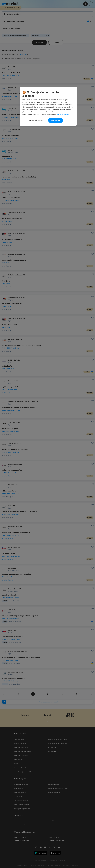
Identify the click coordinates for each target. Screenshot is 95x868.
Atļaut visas (56, 120)
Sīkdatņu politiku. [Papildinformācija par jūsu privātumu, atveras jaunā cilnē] (63, 114)
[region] (48, 106)
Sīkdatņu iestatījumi (37, 120)
